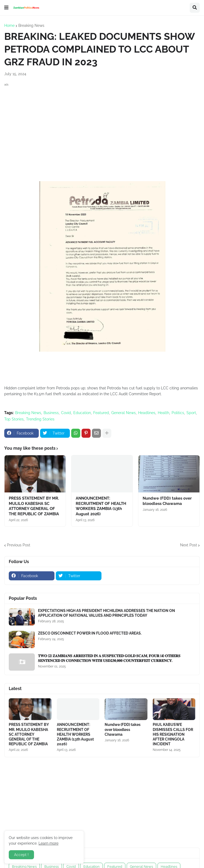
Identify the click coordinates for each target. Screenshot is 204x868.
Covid (66, 413)
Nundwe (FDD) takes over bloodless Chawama (167, 501)
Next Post (189, 545)
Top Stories (14, 419)
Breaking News (31, 25)
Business (51, 413)
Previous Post (19, 545)
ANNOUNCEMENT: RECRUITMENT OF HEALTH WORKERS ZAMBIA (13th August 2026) (101, 506)
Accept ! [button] (21, 855)
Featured (101, 413)
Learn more (48, 843)
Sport (191, 413)
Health (163, 413)
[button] (6, 8)
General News (124, 413)
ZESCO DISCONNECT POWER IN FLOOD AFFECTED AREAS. (90, 633)
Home (9, 25)
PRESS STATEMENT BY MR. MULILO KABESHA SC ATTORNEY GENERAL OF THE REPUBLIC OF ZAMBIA (34, 506)
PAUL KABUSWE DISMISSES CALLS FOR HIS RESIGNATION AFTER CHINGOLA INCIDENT (173, 734)
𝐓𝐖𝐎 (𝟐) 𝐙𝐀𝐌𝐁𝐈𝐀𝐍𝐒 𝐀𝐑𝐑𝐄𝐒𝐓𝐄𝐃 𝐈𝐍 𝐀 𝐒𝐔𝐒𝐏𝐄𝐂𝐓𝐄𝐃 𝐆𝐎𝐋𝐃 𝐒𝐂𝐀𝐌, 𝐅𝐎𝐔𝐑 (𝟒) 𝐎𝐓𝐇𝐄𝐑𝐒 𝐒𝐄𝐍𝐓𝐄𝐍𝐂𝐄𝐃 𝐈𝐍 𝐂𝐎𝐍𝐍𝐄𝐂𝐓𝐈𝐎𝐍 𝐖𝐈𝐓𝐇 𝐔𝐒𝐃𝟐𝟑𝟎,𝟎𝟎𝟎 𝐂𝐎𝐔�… (109, 658)
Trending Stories (40, 419)
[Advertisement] (102, 125)
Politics (178, 413)
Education (82, 413)
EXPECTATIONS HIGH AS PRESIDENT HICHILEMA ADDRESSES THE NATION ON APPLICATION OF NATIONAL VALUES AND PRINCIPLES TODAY (107, 613)
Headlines (147, 413)
